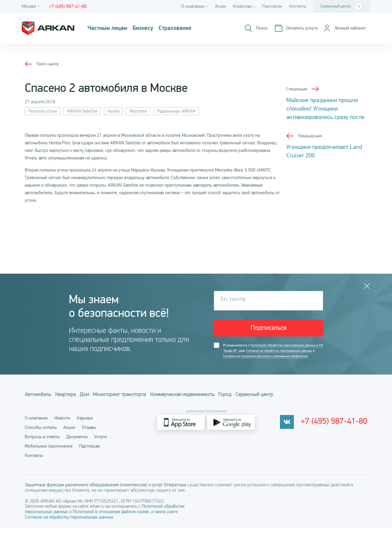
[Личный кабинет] (343, 28)
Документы (77, 443)
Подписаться (269, 329)
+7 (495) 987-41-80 (337, 429)
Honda (113, 111)
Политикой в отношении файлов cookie (111, 518)
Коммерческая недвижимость (215, 403)
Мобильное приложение (49, 453)
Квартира (74, 403)
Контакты (297, 6)
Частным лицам (111, 28)
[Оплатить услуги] (292, 28)
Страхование (190, 28)
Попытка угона (43, 111)
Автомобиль (39, 403)
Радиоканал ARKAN (176, 111)
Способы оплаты (41, 434)
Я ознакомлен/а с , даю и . (270, 356)
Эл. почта (234, 301)
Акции (217, 6)
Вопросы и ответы (42, 443)
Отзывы (89, 434)
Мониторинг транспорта (143, 403)
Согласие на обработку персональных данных (69, 524)
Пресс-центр (48, 64)
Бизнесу (153, 28)
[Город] (31, 6)
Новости (62, 425)
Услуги (101, 443)
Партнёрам (270, 6)
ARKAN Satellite (82, 111)
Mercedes (138, 111)
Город (267, 403)
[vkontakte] (292, 429)
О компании (36, 425)
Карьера (85, 425)
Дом (100, 403)
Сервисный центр (341, 7)
